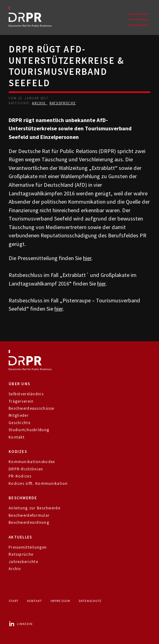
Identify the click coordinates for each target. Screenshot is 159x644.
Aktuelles (20, 537)
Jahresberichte (23, 562)
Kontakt (17, 437)
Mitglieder (19, 415)
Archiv (40, 103)
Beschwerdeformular (29, 515)
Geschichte (20, 423)
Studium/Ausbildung (29, 430)
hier (87, 258)
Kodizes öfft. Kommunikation (38, 483)
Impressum (60, 601)
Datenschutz (90, 601)
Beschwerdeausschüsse (32, 408)
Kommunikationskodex (32, 462)
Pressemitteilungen (28, 547)
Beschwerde (23, 498)
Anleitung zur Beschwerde (34, 508)
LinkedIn (21, 624)
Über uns (19, 384)
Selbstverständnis (26, 394)
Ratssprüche (63, 103)
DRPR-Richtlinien (26, 469)
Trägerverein (21, 401)
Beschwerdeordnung (29, 522)
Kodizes (18, 452)
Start (14, 601)
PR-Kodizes (20, 476)
